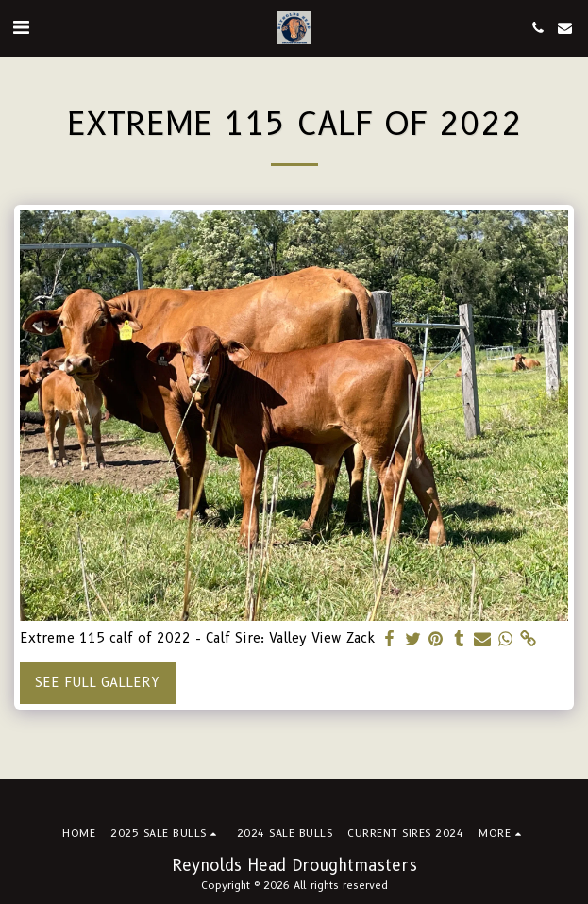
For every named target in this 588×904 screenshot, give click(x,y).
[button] (21, 27)
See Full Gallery (97, 682)
